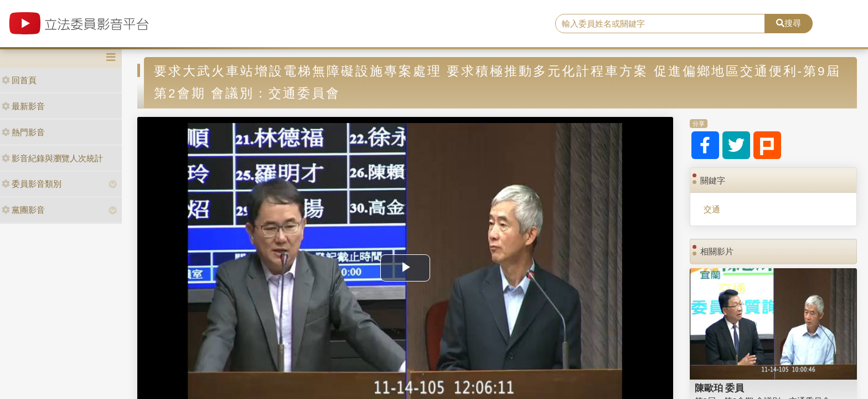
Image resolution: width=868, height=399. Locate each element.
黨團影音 (23, 210)
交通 (712, 209)
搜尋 (789, 23)
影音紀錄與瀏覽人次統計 (52, 158)
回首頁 (19, 80)
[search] (660, 24)
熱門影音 (23, 132)
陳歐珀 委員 (720, 388)
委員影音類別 (32, 184)
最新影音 (23, 106)
